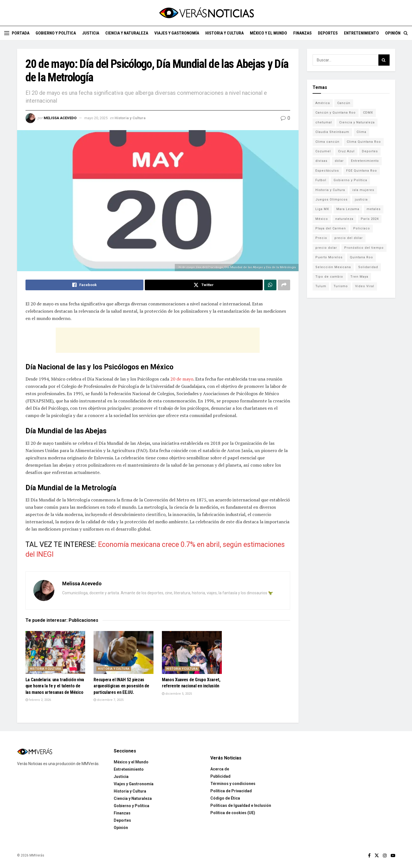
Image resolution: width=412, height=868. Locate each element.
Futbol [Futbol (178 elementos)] (321, 180)
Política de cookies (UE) (233, 813)
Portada (21, 33)
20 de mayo (182, 379)
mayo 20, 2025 (96, 118)
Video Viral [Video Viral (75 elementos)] (365, 286)
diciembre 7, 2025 (109, 700)
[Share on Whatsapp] (270, 285)
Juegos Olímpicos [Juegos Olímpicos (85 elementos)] (331, 200)
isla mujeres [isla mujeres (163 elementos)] (363, 190)
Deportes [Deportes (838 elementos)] (370, 151)
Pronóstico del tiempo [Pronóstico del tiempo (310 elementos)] (364, 248)
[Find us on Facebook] (369, 856)
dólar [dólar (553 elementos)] (339, 161)
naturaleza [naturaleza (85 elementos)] (344, 219)
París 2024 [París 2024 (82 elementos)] (370, 219)
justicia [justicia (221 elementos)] (361, 200)
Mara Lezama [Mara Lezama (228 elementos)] (348, 209)
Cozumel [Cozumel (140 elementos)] (323, 151)
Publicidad (220, 776)
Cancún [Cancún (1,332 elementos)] (344, 103)
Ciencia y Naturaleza (127, 33)
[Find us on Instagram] (385, 856)
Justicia (91, 33)
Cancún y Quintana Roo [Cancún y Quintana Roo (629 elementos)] (336, 113)
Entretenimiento (361, 33)
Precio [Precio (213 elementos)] (321, 238)
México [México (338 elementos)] (322, 219)
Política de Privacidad (231, 791)
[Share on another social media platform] (284, 285)
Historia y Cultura (224, 33)
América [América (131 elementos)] (323, 103)
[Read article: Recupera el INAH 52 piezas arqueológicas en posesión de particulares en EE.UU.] (124, 652)
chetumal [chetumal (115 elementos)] (324, 122)
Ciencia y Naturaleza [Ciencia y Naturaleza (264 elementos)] (357, 122)
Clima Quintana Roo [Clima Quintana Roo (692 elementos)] (364, 142)
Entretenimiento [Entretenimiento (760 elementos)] (365, 161)
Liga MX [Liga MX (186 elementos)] (322, 209)
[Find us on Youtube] (393, 856)
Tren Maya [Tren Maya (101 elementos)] (359, 277)
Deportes (328, 33)
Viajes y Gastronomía (177, 33)
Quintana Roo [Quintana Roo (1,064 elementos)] (361, 257)
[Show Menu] (7, 33)
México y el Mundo (268, 33)
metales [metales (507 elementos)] (374, 209)
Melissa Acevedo (60, 118)
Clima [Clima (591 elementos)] (361, 132)
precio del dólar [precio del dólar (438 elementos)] (349, 238)
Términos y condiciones (233, 784)
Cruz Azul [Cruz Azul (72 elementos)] (346, 151)
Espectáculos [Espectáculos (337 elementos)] (327, 171)
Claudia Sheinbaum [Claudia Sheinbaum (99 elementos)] (332, 132)
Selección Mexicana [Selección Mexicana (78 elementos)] (333, 267)
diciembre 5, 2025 (177, 694)
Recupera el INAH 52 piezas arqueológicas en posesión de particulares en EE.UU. (121, 686)
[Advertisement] (158, 340)
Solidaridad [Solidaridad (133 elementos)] (368, 267)
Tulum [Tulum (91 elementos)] (321, 286)
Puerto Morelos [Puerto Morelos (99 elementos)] (329, 257)
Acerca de (220, 769)
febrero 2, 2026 (38, 700)
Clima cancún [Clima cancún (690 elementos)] (327, 142)
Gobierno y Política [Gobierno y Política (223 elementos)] (350, 180)
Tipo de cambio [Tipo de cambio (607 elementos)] (329, 277)
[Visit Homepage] (206, 13)
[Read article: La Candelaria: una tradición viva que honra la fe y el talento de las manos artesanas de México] (55, 652)
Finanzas (302, 33)
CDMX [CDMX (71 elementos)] (368, 113)
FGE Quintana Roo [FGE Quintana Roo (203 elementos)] (362, 171)
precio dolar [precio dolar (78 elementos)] (326, 248)
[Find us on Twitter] (377, 856)
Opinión (393, 33)
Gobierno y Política (56, 33)
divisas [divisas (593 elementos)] (321, 161)
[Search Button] (406, 33)
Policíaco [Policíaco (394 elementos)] (362, 228)
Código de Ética (225, 798)
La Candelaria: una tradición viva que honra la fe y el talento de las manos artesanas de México (55, 686)
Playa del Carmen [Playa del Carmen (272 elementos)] (331, 228)
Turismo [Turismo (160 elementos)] (341, 286)
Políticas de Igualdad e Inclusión (241, 805)
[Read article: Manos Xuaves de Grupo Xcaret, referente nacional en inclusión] (192, 652)
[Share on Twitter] (204, 285)
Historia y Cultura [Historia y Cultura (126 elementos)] (330, 190)
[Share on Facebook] (84, 285)
